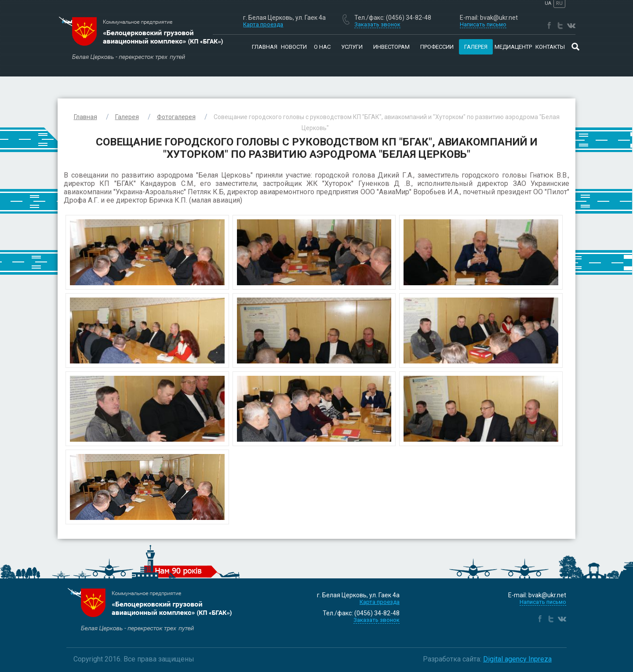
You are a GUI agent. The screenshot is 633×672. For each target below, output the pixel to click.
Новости (294, 47)
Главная (265, 47)
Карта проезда (263, 24)
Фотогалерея (176, 117)
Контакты (550, 47)
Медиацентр (513, 47)
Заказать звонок (377, 620)
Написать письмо (543, 602)
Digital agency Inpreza (517, 659)
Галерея (127, 117)
